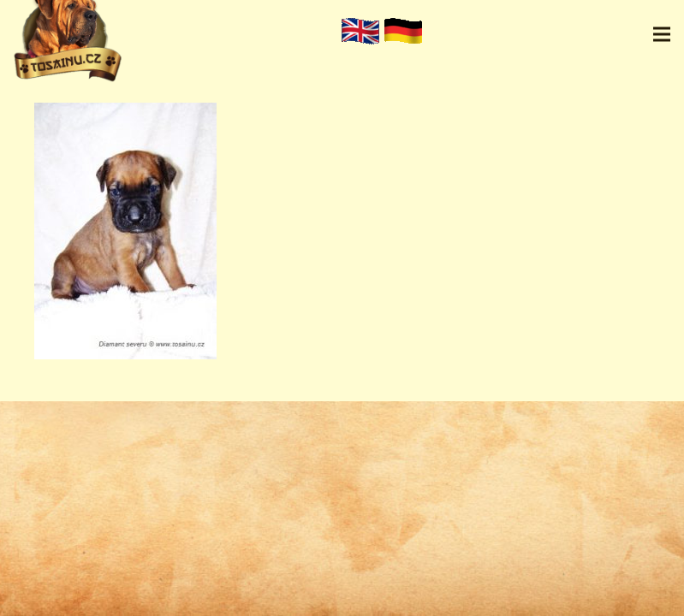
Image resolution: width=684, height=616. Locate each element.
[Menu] (662, 34)
